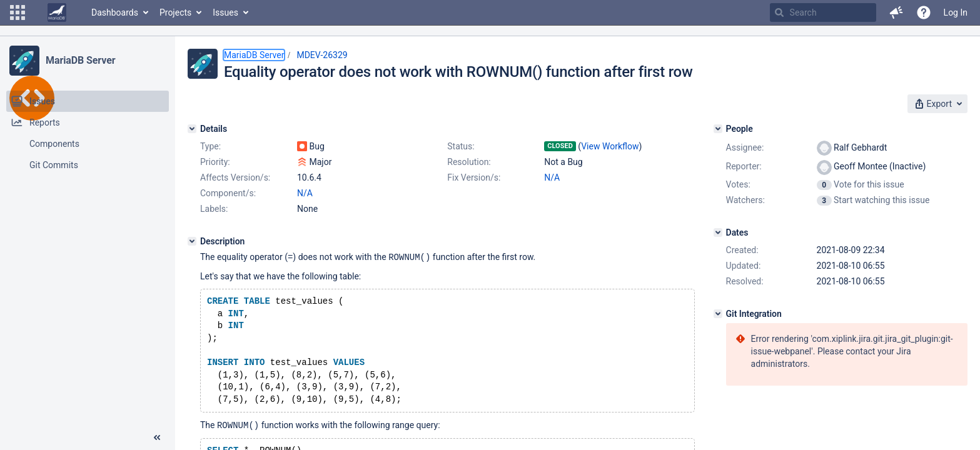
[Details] (192, 129)
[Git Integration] (718, 314)
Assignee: (745, 147)
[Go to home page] (57, 12)
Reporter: (744, 166)
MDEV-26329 (322, 55)
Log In (956, 12)
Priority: (215, 162)
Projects (175, 12)
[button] (18, 12)
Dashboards (115, 12)
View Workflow (610, 146)
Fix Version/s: (474, 177)
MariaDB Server (80, 60)
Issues (225, 12)
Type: (210, 146)
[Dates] (718, 232)
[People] (718, 129)
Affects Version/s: (235, 177)
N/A (552, 177)
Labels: (214, 209)
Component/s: (228, 193)
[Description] (192, 241)
